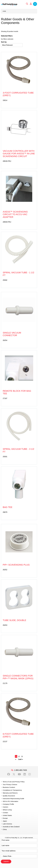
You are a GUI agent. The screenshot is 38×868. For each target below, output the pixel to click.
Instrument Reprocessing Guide (13, 799)
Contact (5, 813)
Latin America (7, 824)
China (5, 829)
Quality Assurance (9, 796)
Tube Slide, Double (14, 620)
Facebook (9, 774)
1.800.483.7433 (21, 770)
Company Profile (8, 804)
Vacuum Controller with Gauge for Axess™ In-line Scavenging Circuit (19, 154)
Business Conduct (9, 787)
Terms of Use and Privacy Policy (14, 782)
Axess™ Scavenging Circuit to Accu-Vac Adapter (15, 214)
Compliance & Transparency (12, 790)
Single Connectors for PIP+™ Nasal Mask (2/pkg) (18, 677)
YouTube (19, 774)
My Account (31, 4)
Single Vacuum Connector (12, 334)
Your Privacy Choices (10, 784)
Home (4, 11)
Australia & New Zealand (11, 827)
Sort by (4, 42)
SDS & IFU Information (10, 801)
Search (27, 4)
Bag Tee (8, 507)
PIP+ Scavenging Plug (16, 565)
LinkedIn (25, 774)
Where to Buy (7, 810)
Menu (35, 4)
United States (7, 815)
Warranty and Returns (10, 793)
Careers (5, 807)
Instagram (30, 774)
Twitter (14, 774)
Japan (5, 821)
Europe (5, 818)
